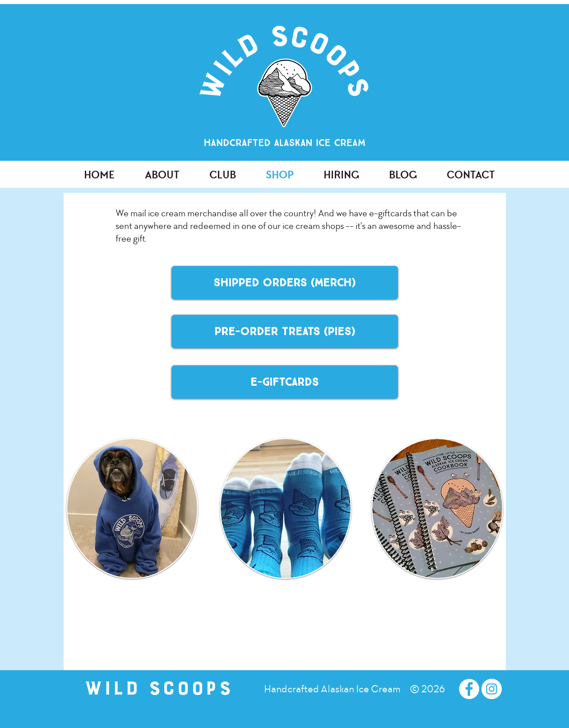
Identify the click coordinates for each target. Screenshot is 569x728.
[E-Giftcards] (285, 382)
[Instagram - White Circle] (492, 689)
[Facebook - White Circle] (469, 689)
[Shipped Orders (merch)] (285, 283)
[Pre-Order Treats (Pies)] (285, 331)
